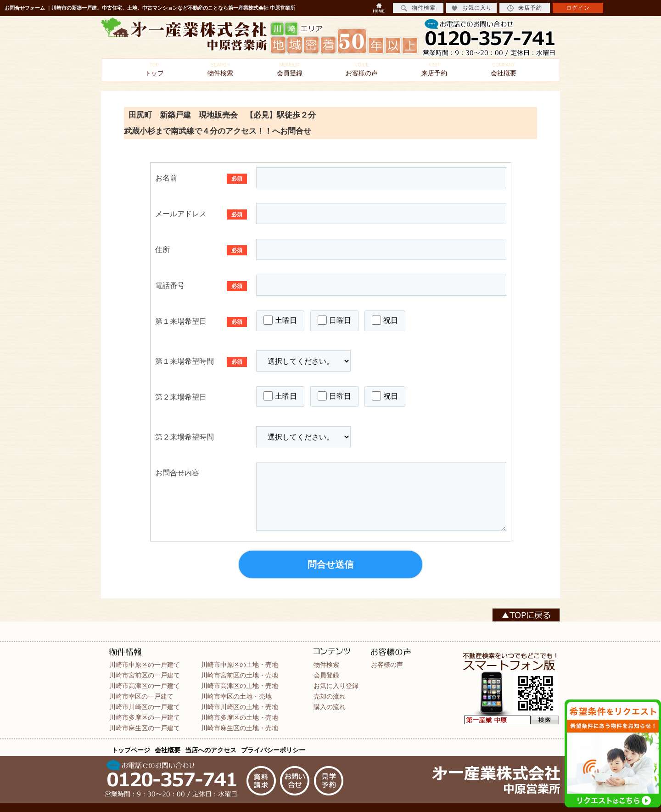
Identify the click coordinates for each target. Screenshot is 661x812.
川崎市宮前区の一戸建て (145, 675)
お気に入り (472, 8)
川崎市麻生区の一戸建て (145, 728)
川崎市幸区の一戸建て (141, 696)
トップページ (131, 750)
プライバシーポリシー (273, 750)
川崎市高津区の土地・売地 (240, 686)
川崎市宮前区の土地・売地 (240, 675)
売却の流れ (330, 696)
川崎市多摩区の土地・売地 (240, 717)
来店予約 (434, 70)
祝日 (385, 320)
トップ (154, 70)
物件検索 (220, 70)
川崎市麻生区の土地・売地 (240, 728)
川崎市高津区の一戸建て (145, 686)
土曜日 (280, 320)
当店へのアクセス (211, 750)
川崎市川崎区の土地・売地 (240, 707)
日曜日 (334, 320)
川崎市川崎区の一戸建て (145, 707)
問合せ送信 (330, 564)
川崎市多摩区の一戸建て (145, 717)
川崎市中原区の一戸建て (145, 665)
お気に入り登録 (336, 686)
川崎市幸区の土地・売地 (236, 696)
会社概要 (504, 70)
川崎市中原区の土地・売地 (240, 665)
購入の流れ (330, 707)
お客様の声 (362, 70)
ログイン (578, 8)
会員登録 (290, 70)
